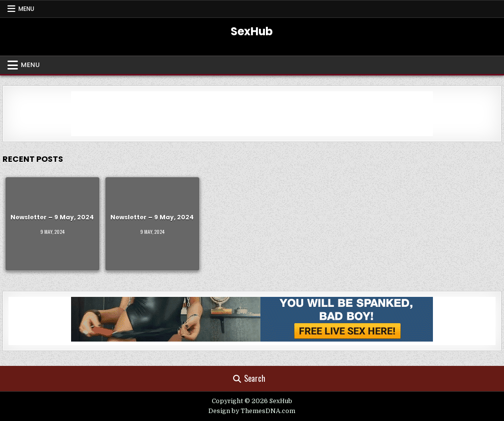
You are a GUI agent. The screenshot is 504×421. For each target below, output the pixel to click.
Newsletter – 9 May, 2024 (52, 217)
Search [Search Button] (249, 378)
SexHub (252, 32)
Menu (26, 9)
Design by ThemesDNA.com (252, 411)
